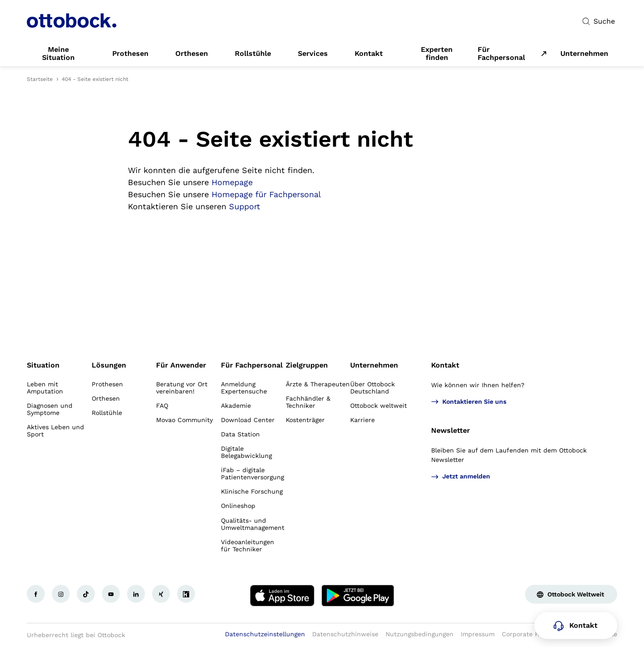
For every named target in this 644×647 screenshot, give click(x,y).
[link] (58, 54)
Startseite (40, 79)
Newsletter (451, 430)
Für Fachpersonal (501, 54)
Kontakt (445, 365)
